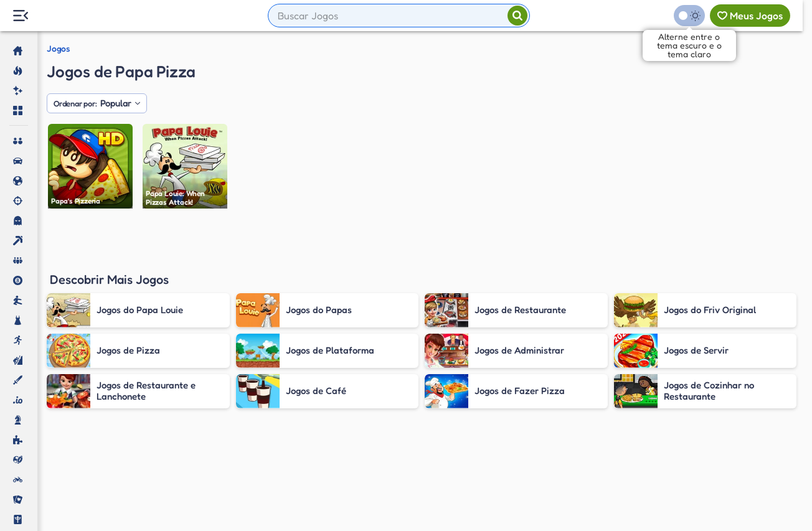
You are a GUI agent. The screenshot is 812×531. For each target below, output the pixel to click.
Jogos (58, 49)
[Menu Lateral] (20, 16)
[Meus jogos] (750, 16)
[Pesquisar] (517, 16)
